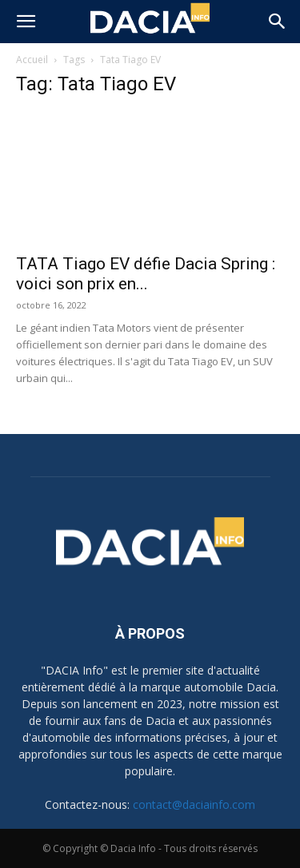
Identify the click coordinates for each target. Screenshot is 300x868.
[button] (26, 22)
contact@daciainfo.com (194, 804)
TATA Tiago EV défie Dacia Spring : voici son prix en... (146, 274)
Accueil (32, 60)
